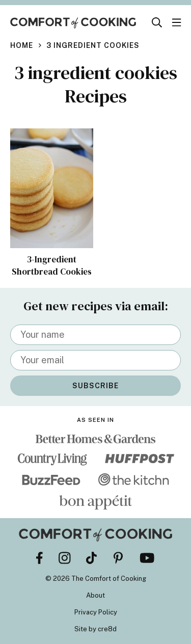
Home (22, 45)
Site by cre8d (95, 629)
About (95, 595)
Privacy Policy (96, 612)
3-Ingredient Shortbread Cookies (52, 265)
